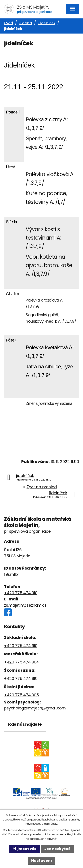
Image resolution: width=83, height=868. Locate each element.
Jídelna (25, 23)
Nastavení (41, 861)
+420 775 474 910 (21, 593)
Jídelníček (47, 23)
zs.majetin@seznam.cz (25, 605)
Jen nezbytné (57, 849)
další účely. (51, 824)
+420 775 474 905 (21, 695)
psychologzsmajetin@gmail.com (35, 708)
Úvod (8, 23)
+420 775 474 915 (21, 678)
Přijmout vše (24, 849)
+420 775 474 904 (21, 662)
